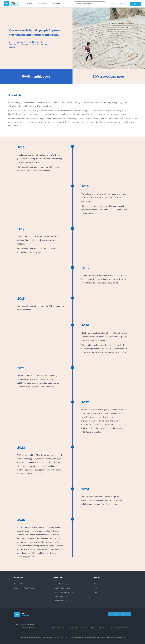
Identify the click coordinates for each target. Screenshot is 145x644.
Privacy (84, 628)
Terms (43, 628)
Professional (43, 4)
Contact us (119, 614)
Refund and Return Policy (120, 628)
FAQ (95, 588)
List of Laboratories (61, 597)
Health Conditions (61, 601)
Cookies (103, 628)
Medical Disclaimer (29, 628)
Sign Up (136, 4)
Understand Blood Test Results (65, 592)
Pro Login (123, 4)
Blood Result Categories (63, 584)
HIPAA (93, 628)
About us (97, 584)
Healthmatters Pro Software (25, 588)
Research (57, 4)
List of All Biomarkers (62, 588)
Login (111, 4)
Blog (96, 592)
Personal (29, 4)
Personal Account (21, 584)
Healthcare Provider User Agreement (63, 628)
